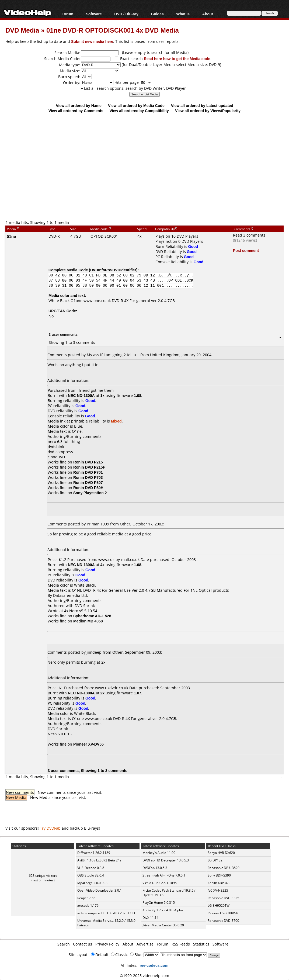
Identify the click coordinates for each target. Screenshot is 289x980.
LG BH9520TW (219, 905)
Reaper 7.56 (86, 898)
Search (64, 944)
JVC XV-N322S (218, 890)
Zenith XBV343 (219, 883)
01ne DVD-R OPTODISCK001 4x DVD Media (113, 30)
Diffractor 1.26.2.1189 (94, 853)
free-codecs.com (153, 965)
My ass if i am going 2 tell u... (113, 355)
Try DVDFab (50, 828)
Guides (157, 14)
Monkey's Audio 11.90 (159, 853)
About (208, 14)
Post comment (246, 250)
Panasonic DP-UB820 (224, 868)
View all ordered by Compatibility (139, 111)
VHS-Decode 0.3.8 (91, 868)
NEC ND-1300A (81, 395)
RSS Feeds (181, 944)
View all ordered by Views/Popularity (208, 111)
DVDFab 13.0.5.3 (155, 868)
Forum (68, 14)
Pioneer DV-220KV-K (223, 913)
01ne (11, 236)
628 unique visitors (43, 876)
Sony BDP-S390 (219, 875)
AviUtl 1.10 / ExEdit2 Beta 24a (99, 860)
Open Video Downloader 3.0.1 (100, 890)
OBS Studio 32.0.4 (91, 875)
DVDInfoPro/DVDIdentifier (113, 270)
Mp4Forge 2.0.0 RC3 (92, 883)
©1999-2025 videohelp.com (144, 976)
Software (94, 14)
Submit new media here (92, 41)
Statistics (201, 944)
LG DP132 (215, 860)
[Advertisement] (147, 176)
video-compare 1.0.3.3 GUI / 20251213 (106, 913)
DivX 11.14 (150, 918)
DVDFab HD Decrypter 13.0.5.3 (166, 860)
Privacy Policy (107, 944)
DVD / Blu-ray (126, 14)
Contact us (83, 944)
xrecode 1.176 (88, 905)
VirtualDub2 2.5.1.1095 (160, 883)
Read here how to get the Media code (177, 59)
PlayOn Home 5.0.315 (159, 903)
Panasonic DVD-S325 (223, 898)
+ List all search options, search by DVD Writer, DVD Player (133, 88)
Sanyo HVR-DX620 (221, 853)
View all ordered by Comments (76, 111)
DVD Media (22, 30)
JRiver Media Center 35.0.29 (163, 925)
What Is (183, 14)
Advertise (145, 944)
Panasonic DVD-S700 (223, 921)
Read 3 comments (249, 235)
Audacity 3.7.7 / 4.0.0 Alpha (163, 910)
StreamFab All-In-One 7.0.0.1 (164, 875)
